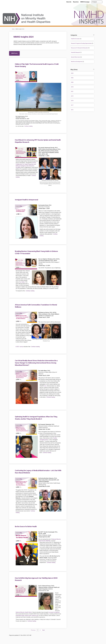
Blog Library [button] (82, 70)
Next (44, 630)
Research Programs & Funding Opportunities (81, 43)
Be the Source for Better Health (26, 527)
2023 (72, 73)
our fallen (22, 282)
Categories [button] (82, 35)
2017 (72, 105)
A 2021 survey (19, 347)
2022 (72, 78)
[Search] (97, 2)
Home (13, 29)
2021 (72, 91)
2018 (72, 87)
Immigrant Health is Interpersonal (26, 200)
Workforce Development (77, 62)
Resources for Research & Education (79, 48)
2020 (72, 82)
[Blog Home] (76, 2)
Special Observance (76, 57)
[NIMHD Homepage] (85, 2)
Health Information (75, 39)
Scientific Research (75, 52)
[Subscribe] (69, 2)
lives (45, 386)
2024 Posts (14, 53)
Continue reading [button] (28, 126)
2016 (72, 110)
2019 (72, 96)
